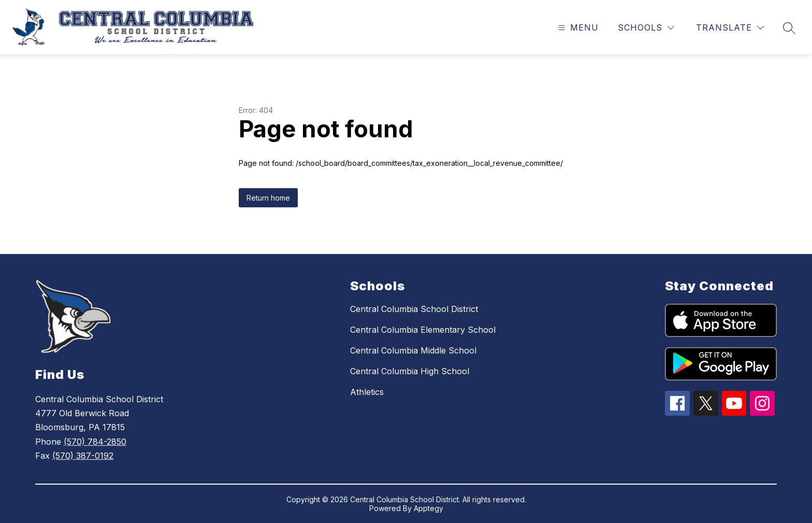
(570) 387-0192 (83, 456)
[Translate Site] (730, 28)
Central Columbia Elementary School (423, 330)
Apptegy (429, 508)
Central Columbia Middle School (413, 350)
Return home (268, 198)
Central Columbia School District (414, 309)
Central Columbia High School (410, 371)
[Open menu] (577, 28)
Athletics (367, 392)
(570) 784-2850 (95, 442)
